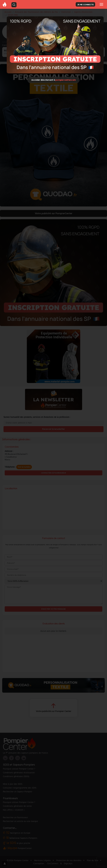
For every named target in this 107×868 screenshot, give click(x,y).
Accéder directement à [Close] (54, 80)
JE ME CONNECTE (85, 4)
